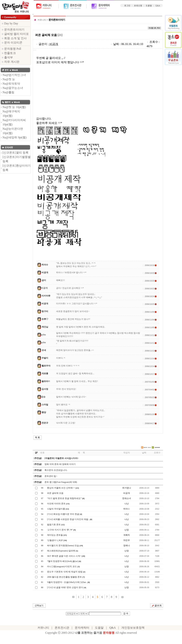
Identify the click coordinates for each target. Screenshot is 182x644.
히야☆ (45, 265)
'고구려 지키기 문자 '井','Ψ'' (60, 530)
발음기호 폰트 (54, 525)
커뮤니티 (42, 20)
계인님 (45, 327)
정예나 (127, 546)
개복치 (127, 535)
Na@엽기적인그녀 (14, 75)
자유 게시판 (11, 62)
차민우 (127, 540)
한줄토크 (9, 53)
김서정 (45, 389)
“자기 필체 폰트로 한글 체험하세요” (64, 498)
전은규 (45, 423)
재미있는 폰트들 (55, 535)
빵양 (44, 412)
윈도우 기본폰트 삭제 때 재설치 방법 (65, 572)
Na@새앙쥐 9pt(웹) (15, 137)
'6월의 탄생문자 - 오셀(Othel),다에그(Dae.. (67, 582)
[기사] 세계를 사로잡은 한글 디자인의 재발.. (68, 519)
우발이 (45, 358)
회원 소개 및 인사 (14, 38)
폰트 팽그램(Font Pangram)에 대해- (61, 482)
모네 (44, 350)
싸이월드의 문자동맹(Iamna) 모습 (63, 546)
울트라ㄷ (46, 381)
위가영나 (127, 488)
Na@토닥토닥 (11, 84)
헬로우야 (46, 366)
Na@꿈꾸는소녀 (13, 88)
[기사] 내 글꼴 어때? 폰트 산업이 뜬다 (65, 587)
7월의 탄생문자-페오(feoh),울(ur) (63, 561)
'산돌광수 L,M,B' (55, 540)
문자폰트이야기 (13, 30)
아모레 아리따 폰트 (56, 504)
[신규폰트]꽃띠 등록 (15, 153)
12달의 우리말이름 (56, 509)
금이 (44, 280)
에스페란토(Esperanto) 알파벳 (61, 551)
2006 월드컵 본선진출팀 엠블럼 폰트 (64, 577)
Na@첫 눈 (9, 79)
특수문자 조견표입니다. (56, 470)
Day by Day (10, 23)
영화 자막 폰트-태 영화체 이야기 (60, 464)
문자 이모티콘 (12, 43)
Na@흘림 (8, 92)
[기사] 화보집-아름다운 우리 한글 (63, 514)
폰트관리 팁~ (51, 476)
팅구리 (45, 311)
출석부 (7, 57)
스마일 (45, 405)
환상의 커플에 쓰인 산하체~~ (61, 488)
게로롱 (45, 373)
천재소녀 (127, 498)
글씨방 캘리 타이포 (15, 34)
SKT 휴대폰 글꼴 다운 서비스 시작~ (64, 556)
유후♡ (45, 319)
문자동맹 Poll (11, 49)
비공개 (54, 44)
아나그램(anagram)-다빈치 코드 (62, 566)
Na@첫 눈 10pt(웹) (14, 107)
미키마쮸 (46, 296)
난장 (127, 530)
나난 (127, 504)
